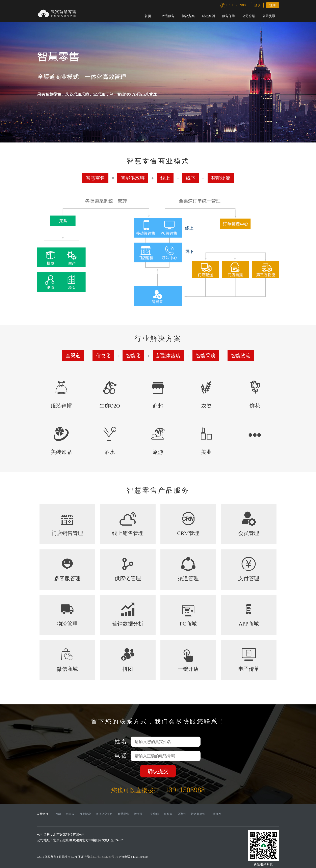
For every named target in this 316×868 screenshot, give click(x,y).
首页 (148, 16)
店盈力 (182, 814)
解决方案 (188, 16)
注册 (273, 5)
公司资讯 (269, 16)
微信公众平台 (104, 814)
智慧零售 (123, 814)
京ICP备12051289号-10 (104, 857)
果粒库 (168, 814)
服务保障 (229, 16)
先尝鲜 (155, 814)
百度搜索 (85, 814)
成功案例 (208, 16)
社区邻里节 (198, 814)
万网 (58, 814)
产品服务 (168, 16)
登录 (257, 5)
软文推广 (140, 814)
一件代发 (216, 814)
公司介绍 (249, 16)
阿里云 (70, 814)
